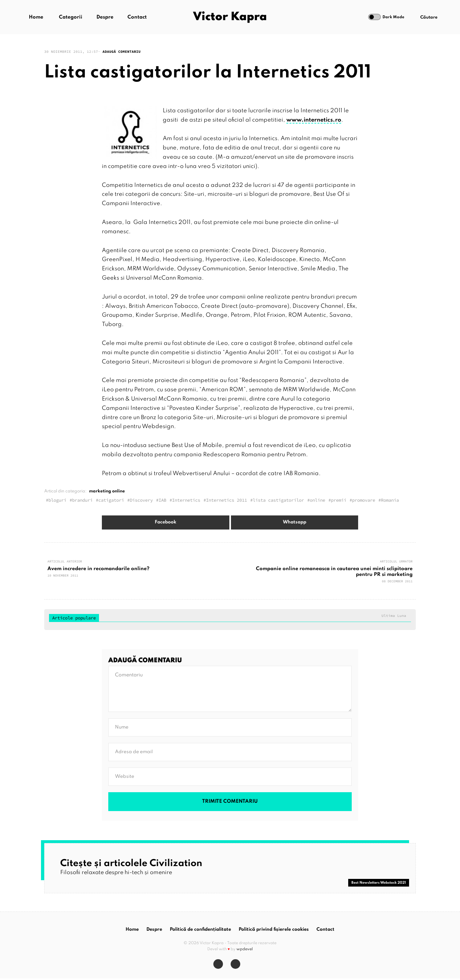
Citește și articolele (135, 864)
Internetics (186, 500)
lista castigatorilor (278, 500)
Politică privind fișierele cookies (274, 931)
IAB (162, 500)
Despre (106, 18)
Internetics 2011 (226, 500)
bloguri (57, 500)
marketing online (107, 491)
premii (339, 500)
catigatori (111, 500)
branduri (82, 500)
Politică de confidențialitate (200, 931)
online (317, 500)
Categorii (71, 18)
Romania (390, 500)
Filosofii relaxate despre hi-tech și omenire (118, 873)
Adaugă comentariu (122, 52)
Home (37, 18)
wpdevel (245, 951)
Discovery (141, 500)
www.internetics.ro (314, 120)
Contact (138, 18)
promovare (364, 500)
